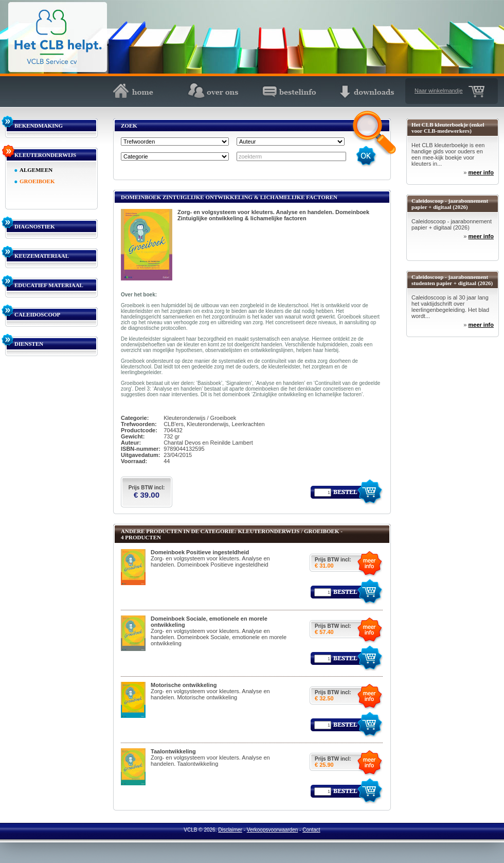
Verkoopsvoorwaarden (273, 830)
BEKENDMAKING (39, 126)
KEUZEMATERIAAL (42, 256)
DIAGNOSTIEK (35, 226)
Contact (311, 830)
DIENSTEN (29, 344)
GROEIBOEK (37, 181)
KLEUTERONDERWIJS (45, 155)
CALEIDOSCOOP (37, 314)
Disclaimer (230, 830)
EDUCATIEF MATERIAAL (49, 285)
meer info (481, 172)
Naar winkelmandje (439, 91)
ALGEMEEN (36, 170)
